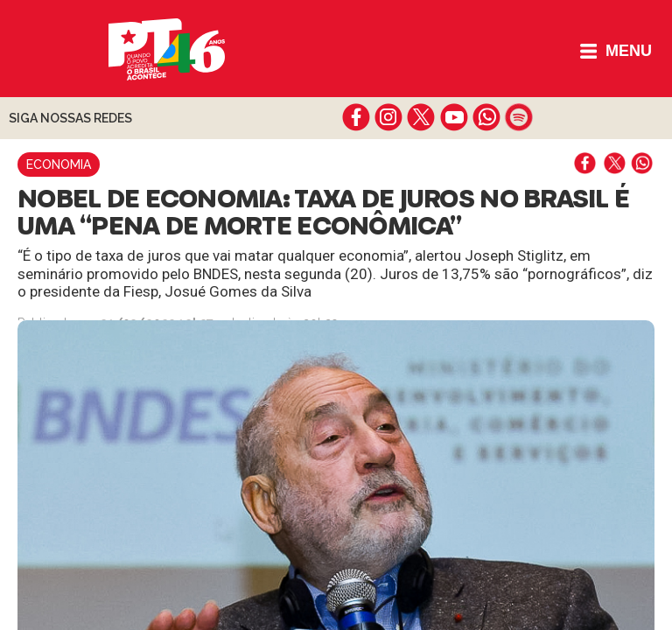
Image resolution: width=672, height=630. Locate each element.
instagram (389, 117)
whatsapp (486, 117)
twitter (421, 117)
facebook (357, 117)
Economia (59, 164)
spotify (518, 117)
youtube (454, 117)
